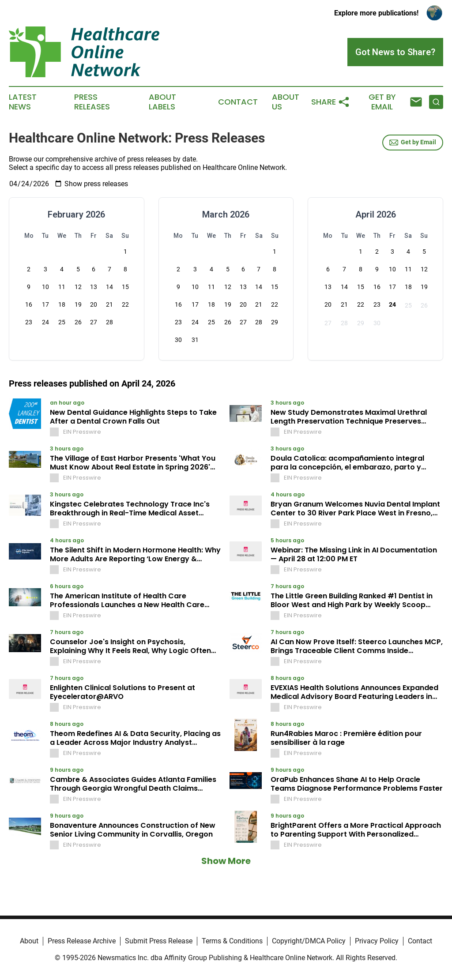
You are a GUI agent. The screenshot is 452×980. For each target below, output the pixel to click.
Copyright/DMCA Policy (309, 941)
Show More (226, 861)
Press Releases (92, 102)
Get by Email (413, 143)
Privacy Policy (377, 941)
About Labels (162, 102)
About (29, 941)
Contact (238, 102)
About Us (286, 102)
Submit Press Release (159, 941)
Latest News (23, 102)
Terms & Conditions (232, 941)
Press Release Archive (82, 941)
